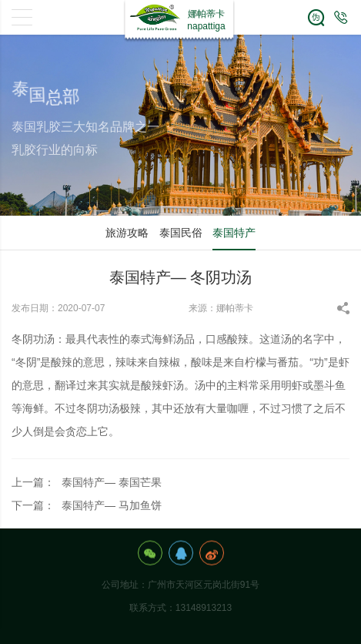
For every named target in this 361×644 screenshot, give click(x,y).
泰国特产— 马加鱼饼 (112, 505)
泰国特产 (234, 233)
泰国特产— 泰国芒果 (112, 482)
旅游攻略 (127, 233)
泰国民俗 (181, 233)
